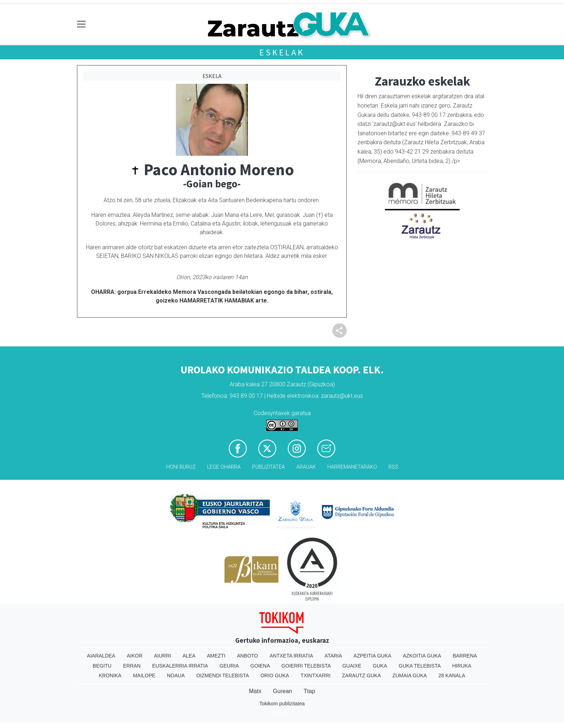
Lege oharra (224, 467)
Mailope (144, 675)
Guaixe (352, 666)
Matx (255, 691)
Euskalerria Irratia (180, 666)
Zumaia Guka (410, 675)
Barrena (465, 656)
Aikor (135, 656)
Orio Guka (275, 675)
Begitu (102, 666)
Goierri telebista (306, 666)
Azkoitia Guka (422, 656)
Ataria (333, 656)
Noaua (176, 675)
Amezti (216, 656)
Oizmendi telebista (223, 675)
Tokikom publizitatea (282, 704)
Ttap (309, 691)
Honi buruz (181, 467)
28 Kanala (452, 675)
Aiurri (162, 656)
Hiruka (462, 666)
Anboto (248, 656)
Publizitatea (269, 467)
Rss (393, 467)
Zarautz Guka (361, 675)
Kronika (110, 675)
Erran (132, 666)
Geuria (229, 666)
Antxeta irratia (292, 656)
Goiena (260, 666)
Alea (189, 656)
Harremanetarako (352, 467)
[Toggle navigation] (81, 24)
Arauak (306, 467)
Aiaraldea (101, 656)
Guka (380, 666)
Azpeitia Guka (372, 656)
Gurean (283, 691)
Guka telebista (420, 666)
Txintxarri (316, 675)
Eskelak (282, 52)
